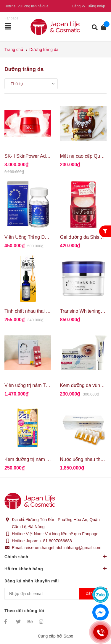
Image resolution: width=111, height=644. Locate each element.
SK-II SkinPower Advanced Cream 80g (45, 156)
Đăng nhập (96, 6)
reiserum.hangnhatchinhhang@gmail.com (63, 548)
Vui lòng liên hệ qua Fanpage (72, 534)
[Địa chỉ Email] (55, 594)
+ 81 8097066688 (55, 541)
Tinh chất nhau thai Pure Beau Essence (46, 311)
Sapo (69, 636)
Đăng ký (79, 6)
